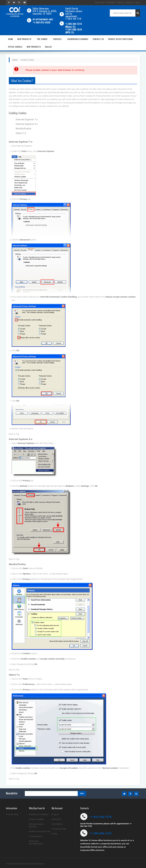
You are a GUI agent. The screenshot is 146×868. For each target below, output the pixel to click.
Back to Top (14, 434)
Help (54, 834)
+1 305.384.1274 (101, 833)
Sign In (55, 814)
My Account (100, 2)
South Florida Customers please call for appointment (74, 12)
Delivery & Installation (39, 814)
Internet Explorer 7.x (27, 119)
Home (15, 60)
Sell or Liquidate (36, 819)
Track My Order (59, 829)
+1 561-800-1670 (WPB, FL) (74, 31)
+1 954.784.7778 (101, 817)
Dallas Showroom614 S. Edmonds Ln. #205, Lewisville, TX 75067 (45, 11)
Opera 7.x (21, 133)
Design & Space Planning (36, 825)
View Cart (56, 819)
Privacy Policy (12, 814)
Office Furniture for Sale (40, 831)
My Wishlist (111, 2)
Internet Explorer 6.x (27, 124)
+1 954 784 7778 (73, 19)
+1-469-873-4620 (41, 22)
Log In (137, 2)
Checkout (129, 2)
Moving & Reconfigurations (36, 842)
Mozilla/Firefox (24, 129)
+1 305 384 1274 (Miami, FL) (74, 25)
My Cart (121, 2)
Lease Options (36, 836)
